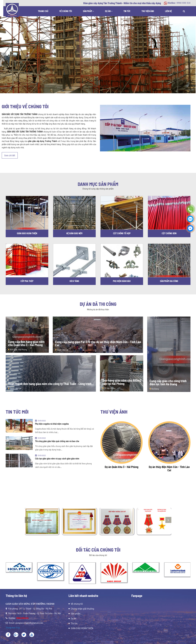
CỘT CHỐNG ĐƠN (169, 233)
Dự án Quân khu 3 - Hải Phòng (122, 467)
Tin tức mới (17, 412)
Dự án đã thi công (98, 304)
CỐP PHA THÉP (27, 281)
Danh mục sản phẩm (98, 184)
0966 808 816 (184, 3)
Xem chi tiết (10, 155)
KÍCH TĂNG (74, 281)
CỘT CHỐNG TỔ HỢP (122, 233)
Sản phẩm (88, 11)
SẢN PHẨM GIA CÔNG (169, 281)
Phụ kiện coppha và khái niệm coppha (52, 424)
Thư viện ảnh (148, 11)
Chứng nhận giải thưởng (82, 609)
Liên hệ (168, 11)
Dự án (109, 11)
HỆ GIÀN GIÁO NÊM (74, 233)
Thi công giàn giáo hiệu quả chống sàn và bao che (57, 441)
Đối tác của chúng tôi (98, 550)
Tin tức (127, 11)
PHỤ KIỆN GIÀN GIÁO (122, 281)
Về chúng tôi (66, 11)
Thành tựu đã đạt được (98, 495)
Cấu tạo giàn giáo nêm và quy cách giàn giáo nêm (57, 459)
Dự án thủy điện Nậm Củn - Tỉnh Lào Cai (169, 469)
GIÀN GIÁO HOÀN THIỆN (27, 233)
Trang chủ (43, 11)
